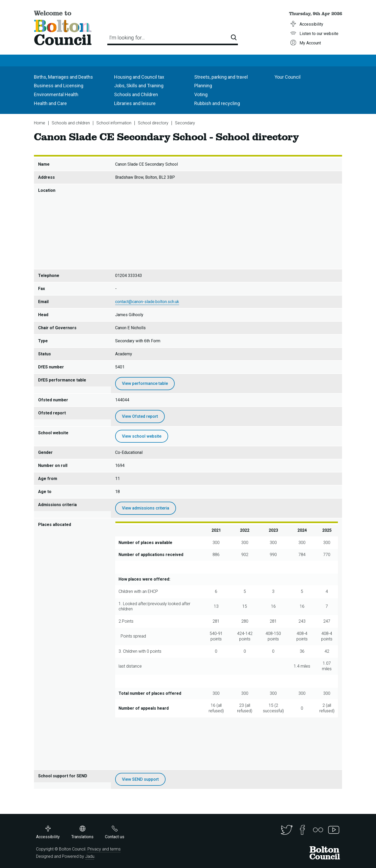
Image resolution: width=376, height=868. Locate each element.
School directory (153, 123)
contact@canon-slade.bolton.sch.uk (147, 302)
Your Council (287, 77)
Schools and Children (136, 94)
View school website (142, 436)
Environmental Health (56, 94)
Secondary (185, 123)
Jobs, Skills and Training (139, 86)
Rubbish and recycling (217, 103)
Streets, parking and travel (221, 77)
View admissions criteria (146, 508)
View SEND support (140, 779)
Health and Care (50, 103)
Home (40, 123)
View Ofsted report (140, 416)
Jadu (90, 856)
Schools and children (71, 123)
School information (114, 123)
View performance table (145, 383)
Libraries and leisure (135, 103)
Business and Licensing (59, 86)
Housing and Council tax (139, 77)
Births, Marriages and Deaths (63, 77)
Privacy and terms (104, 849)
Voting (201, 94)
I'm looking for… (127, 38)
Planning (203, 86)
